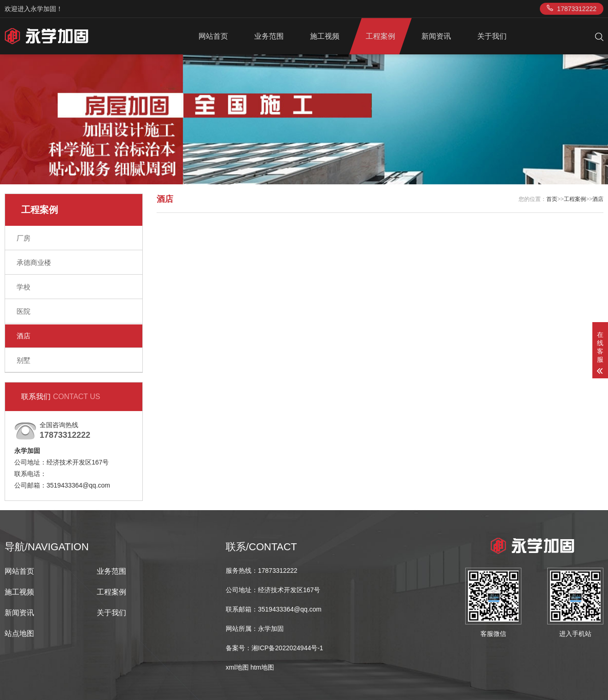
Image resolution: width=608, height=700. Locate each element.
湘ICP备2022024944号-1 (287, 648)
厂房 (23, 238)
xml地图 (237, 667)
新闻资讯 (436, 36)
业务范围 (269, 36)
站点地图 (19, 633)
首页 (552, 199)
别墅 (23, 360)
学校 (23, 287)
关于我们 (492, 36)
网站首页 (213, 36)
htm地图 (262, 667)
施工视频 (325, 36)
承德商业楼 (34, 262)
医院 (23, 311)
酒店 (23, 336)
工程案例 (380, 36)
